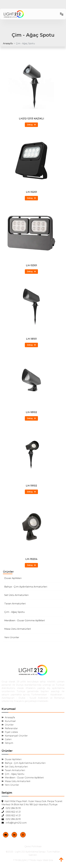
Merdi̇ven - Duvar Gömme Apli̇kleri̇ (24, 620)
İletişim (7, 743)
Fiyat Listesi (10, 732)
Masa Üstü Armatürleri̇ (18, 629)
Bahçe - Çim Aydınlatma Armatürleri (26, 587)
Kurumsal (9, 721)
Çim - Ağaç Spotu (15, 612)
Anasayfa (8, 43)
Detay (31, 125)
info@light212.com (14, 823)
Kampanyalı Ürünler (15, 736)
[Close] (54, 836)
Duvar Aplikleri (13, 578)
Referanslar (10, 728)
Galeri (7, 739)
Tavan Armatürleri (15, 604)
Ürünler (8, 725)
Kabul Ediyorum (20, 855)
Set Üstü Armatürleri (16, 595)
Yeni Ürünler (12, 637)
